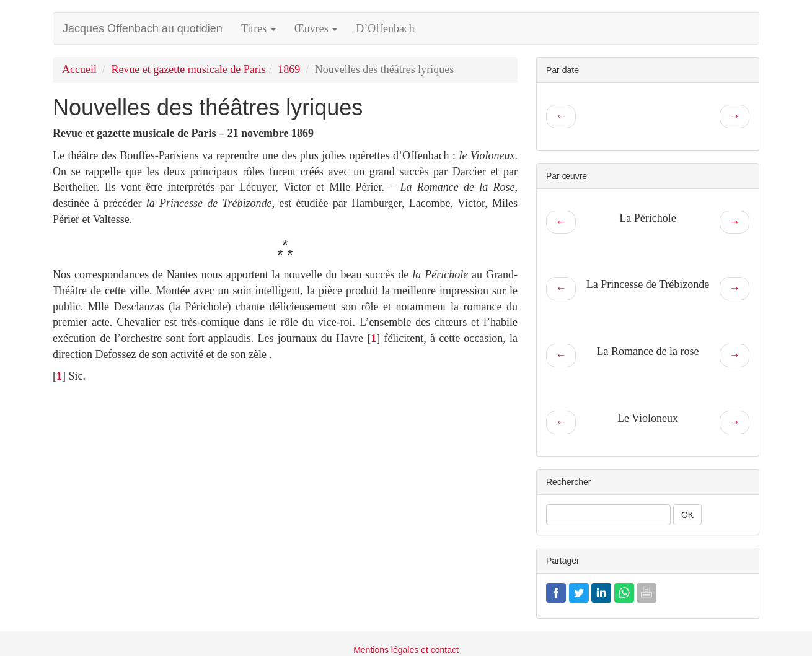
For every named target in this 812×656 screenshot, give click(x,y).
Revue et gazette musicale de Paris (188, 69)
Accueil (79, 69)
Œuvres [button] (316, 28)
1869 (289, 69)
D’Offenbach (385, 28)
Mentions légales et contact (406, 650)
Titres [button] (258, 28)
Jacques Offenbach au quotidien (143, 28)
